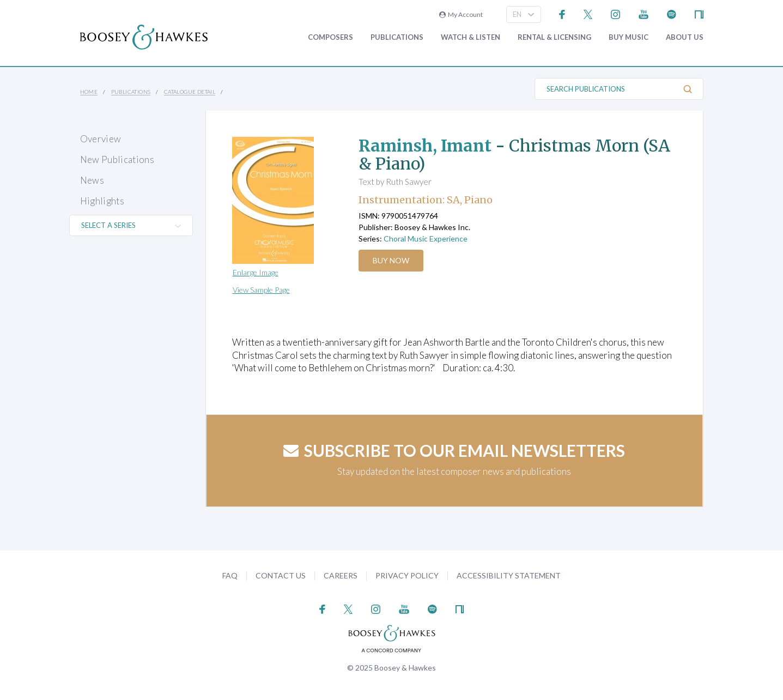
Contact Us (281, 575)
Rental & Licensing (554, 37)
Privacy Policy (407, 575)
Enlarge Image (256, 272)
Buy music (629, 37)
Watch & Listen (471, 37)
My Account (461, 14)
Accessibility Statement (509, 575)
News (92, 180)
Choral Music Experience (426, 239)
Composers (330, 37)
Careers (341, 575)
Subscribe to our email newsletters (454, 450)
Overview (101, 139)
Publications (397, 37)
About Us (685, 37)
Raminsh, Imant (425, 146)
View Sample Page (261, 290)
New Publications (117, 159)
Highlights (102, 201)
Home (89, 92)
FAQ (230, 575)
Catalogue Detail (190, 92)
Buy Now (391, 260)
